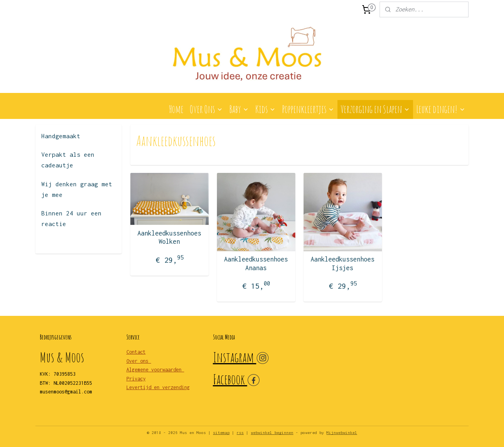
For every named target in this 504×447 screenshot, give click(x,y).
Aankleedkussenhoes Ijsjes (343, 263)
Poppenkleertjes (308, 109)
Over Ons (206, 109)
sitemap (221, 433)
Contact (136, 352)
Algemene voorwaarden (155, 370)
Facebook (230, 379)
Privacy (136, 379)
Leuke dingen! (441, 109)
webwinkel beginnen (272, 433)
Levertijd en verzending (158, 387)
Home (176, 109)
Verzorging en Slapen (375, 109)
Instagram (235, 357)
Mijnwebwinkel (342, 433)
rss (240, 433)
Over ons (139, 361)
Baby (239, 109)
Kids (265, 109)
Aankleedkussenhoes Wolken (169, 237)
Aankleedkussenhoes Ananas (256, 263)
